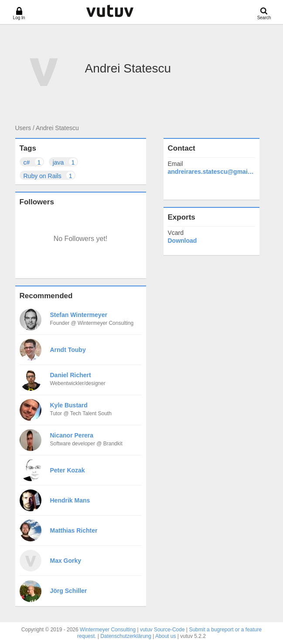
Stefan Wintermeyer (79, 315)
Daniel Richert (71, 375)
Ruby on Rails (50, 175)
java (65, 162)
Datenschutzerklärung (126, 636)
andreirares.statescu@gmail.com (211, 172)
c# (34, 162)
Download (182, 241)
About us (165, 636)
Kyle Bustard (69, 405)
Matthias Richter (74, 530)
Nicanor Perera (72, 435)
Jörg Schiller (69, 591)
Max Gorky (66, 561)
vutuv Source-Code (162, 630)
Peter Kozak (68, 470)
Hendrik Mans (70, 500)
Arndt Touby (68, 350)
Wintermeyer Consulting (108, 630)
